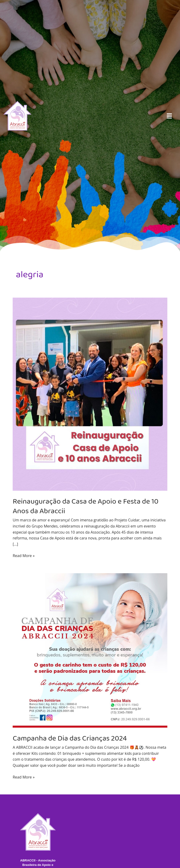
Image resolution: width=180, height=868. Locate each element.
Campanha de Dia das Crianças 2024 (70, 738)
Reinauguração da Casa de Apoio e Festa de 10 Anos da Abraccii (86, 506)
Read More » (24, 556)
